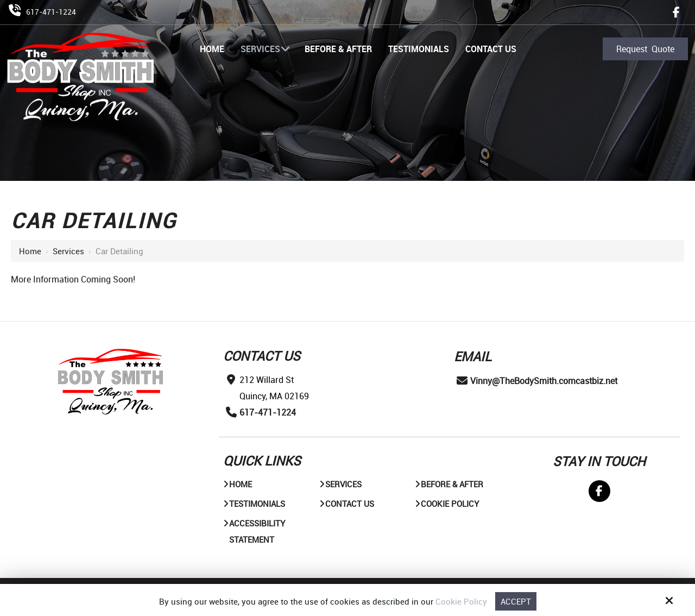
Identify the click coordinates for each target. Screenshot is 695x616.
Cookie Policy (461, 601)
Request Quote (645, 49)
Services (68, 251)
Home (30, 251)
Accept (516, 601)
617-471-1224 (51, 12)
